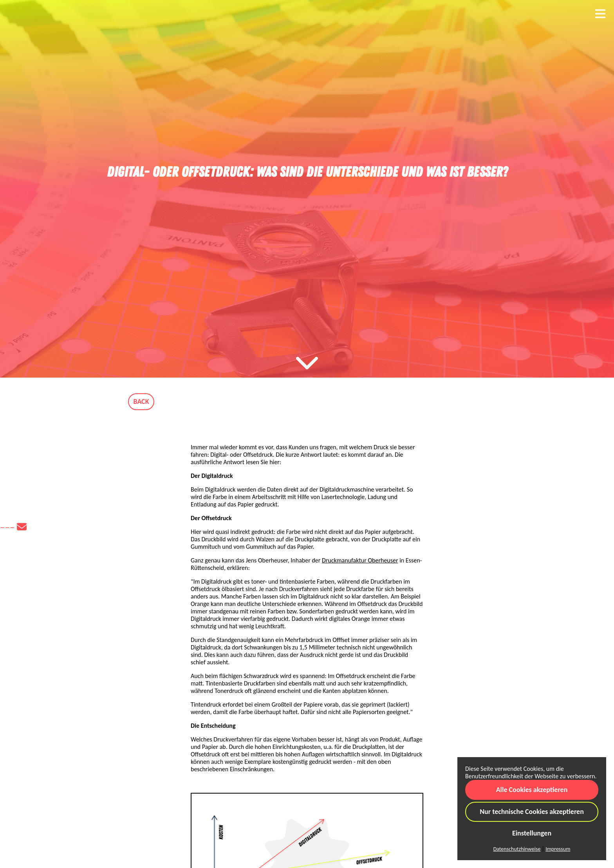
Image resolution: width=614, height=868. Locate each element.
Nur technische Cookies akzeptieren (532, 812)
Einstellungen (532, 833)
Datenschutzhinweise (517, 849)
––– (13, 527)
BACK (141, 401)
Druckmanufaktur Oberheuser (360, 560)
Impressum (558, 849)
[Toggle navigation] (600, 14)
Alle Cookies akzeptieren (532, 790)
